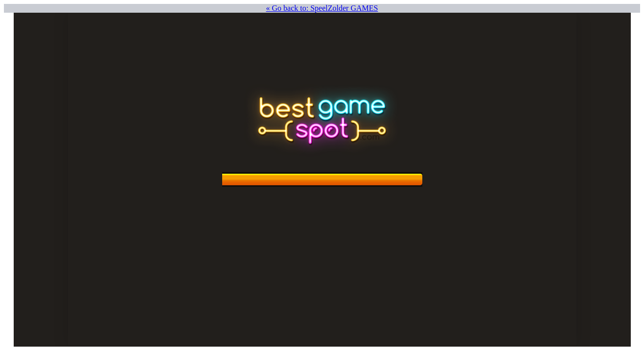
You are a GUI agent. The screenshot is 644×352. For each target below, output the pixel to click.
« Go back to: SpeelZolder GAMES (322, 8)
